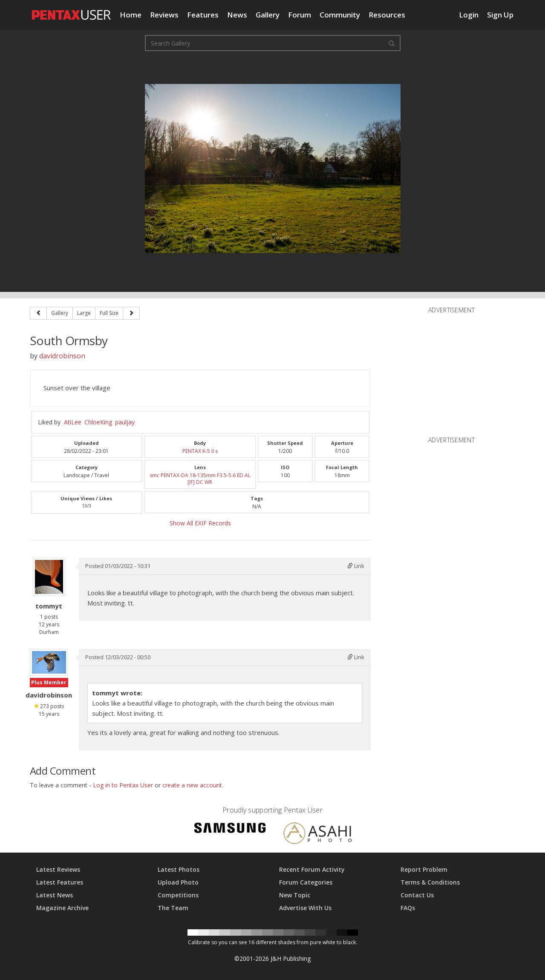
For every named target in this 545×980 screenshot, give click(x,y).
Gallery (268, 15)
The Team (173, 908)
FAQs (408, 908)
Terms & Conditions (430, 882)
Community (340, 15)
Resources (387, 15)
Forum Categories (306, 882)
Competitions (178, 895)
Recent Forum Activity (312, 869)
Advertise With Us (305, 908)
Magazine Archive (62, 908)
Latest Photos (179, 869)
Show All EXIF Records (200, 523)
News (237, 15)
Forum (300, 15)
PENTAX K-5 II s (200, 451)
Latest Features (60, 882)
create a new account (192, 785)
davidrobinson (62, 356)
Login (469, 15)
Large (84, 313)
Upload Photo (178, 882)
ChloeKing (98, 422)
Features (203, 15)
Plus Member (49, 682)
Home (131, 15)
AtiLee (73, 422)
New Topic (295, 895)
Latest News (55, 895)
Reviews (164, 15)
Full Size (109, 313)
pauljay (125, 422)
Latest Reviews (58, 869)
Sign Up (500, 15)
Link (356, 566)
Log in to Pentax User (123, 785)
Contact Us (417, 895)
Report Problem (424, 869)
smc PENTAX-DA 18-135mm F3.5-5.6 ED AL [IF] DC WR (200, 479)
